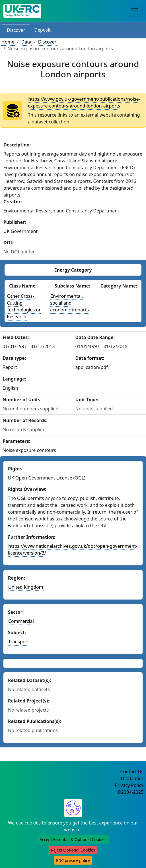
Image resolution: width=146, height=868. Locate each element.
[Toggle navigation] (135, 11)
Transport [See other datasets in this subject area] (19, 642)
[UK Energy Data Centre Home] (22, 11)
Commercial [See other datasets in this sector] (21, 621)
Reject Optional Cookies (73, 850)
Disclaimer (132, 778)
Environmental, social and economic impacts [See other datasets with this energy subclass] (69, 303)
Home (8, 42)
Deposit (42, 30)
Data (26, 42)
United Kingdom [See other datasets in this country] (26, 587)
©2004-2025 (130, 792)
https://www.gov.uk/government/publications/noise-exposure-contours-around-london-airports (84, 102)
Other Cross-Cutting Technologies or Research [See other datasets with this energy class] (24, 306)
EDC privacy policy (73, 860)
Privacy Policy (129, 785)
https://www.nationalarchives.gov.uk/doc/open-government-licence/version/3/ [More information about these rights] (73, 549)
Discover (16, 30)
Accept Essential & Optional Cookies (73, 839)
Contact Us (132, 772)
